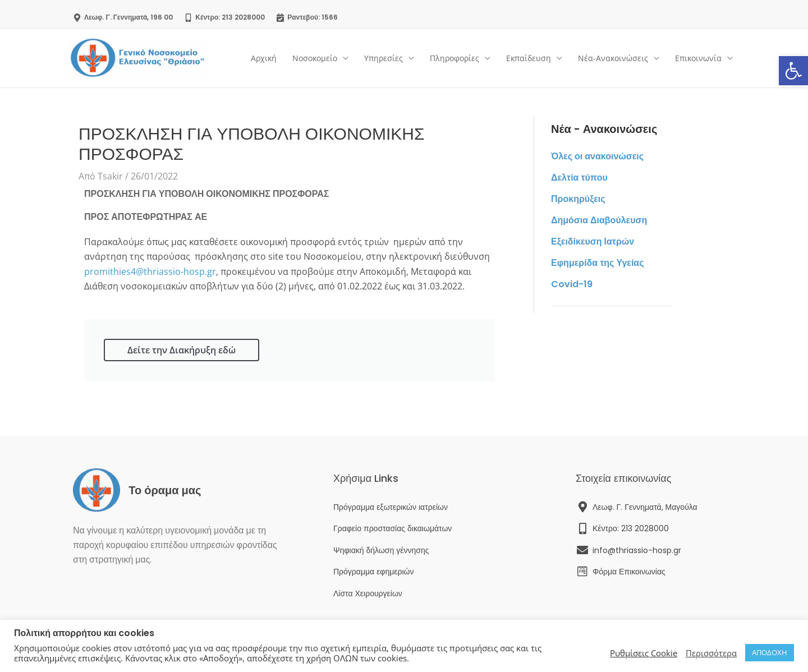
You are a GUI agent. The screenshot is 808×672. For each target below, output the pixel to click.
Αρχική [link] (264, 58)
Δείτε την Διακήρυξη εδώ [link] (182, 350)
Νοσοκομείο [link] (315, 58)
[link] (793, 71)
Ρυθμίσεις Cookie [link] (644, 653)
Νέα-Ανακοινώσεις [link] (613, 58)
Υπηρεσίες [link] (384, 58)
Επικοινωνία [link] (698, 58)
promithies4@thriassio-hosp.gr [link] (150, 271)
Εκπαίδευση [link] (529, 58)
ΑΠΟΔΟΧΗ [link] (770, 652)
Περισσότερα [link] (711, 653)
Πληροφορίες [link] (454, 58)
